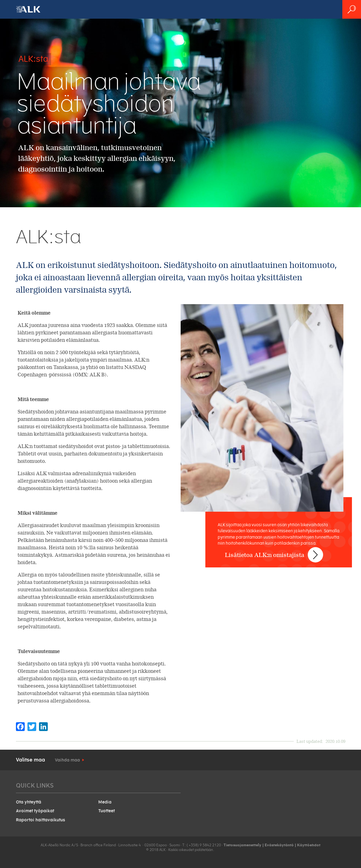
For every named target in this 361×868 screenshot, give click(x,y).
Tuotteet (107, 811)
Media (105, 802)
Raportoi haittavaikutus (40, 820)
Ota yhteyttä (29, 802)
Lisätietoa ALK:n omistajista (268, 550)
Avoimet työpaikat (35, 811)
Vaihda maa (67, 760)
